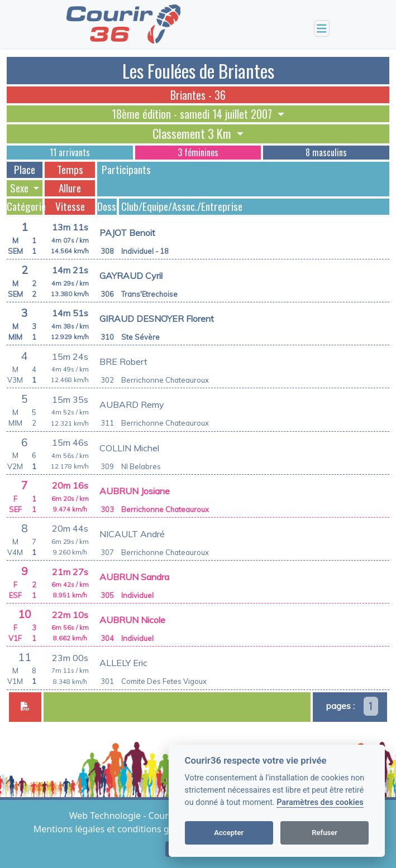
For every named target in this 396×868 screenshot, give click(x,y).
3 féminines (198, 152)
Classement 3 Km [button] (193, 134)
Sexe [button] (20, 188)
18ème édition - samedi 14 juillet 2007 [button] (193, 114)
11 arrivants (70, 152)
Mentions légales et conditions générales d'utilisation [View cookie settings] (146, 829)
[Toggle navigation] (322, 29)
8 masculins (326, 152)
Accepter (229, 833)
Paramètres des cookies (320, 802)
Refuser (325, 833)
